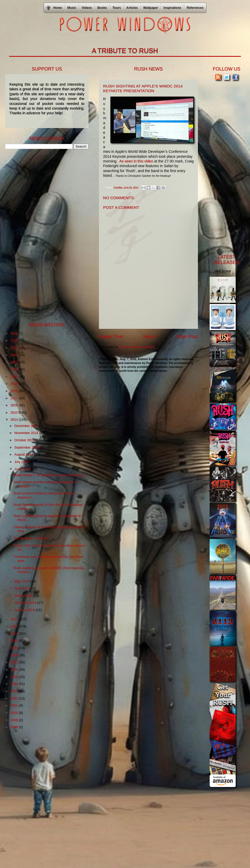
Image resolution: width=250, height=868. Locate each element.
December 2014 (27, 426)
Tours (117, 8)
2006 (15, 669)
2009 (15, 648)
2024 (15, 348)
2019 (15, 384)
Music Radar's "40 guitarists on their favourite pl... (50, 475)
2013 (15, 619)
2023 (15, 355)
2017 (15, 398)
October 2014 (25, 440)
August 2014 (24, 454)
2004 (15, 684)
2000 (15, 713)
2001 (15, 705)
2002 (15, 698)
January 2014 (25, 610)
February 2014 (26, 603)
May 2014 (22, 581)
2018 (15, 391)
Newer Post (111, 337)
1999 (15, 720)
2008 (15, 655)
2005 (15, 677)
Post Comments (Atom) (137, 347)
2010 (15, 641)
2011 (15, 634)
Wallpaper (151, 8)
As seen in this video (136, 161)
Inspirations (172, 8)
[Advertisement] (44, 235)
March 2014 (24, 596)
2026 (15, 333)
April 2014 (22, 588)
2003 (15, 691)
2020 (15, 377)
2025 (15, 340)
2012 (15, 626)
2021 (15, 369)
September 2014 (27, 447)
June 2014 (23, 469)
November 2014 (27, 433)
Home (149, 337)
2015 (15, 413)
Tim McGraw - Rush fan (31, 538)
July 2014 (22, 462)
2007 (15, 662)
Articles (132, 8)
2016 (15, 405)
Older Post (187, 337)
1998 (15, 727)
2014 (15, 420)
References (195, 8)
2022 (15, 362)
